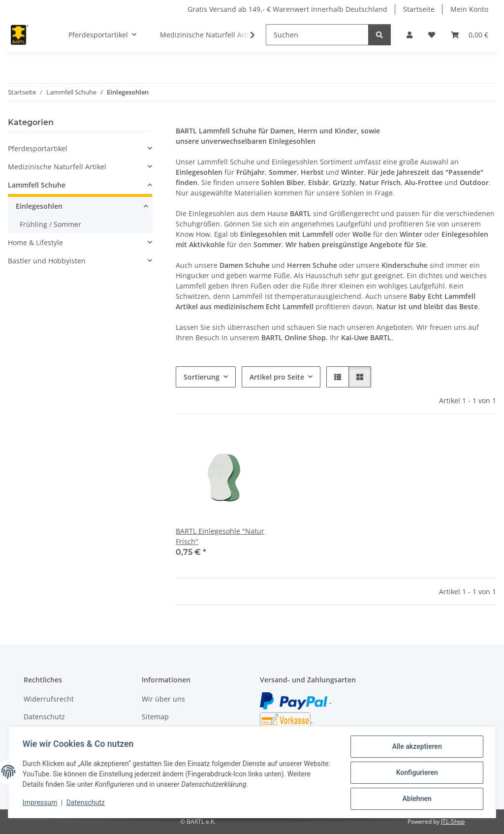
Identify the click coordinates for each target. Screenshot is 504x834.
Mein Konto (469, 9)
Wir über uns (163, 699)
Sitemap (155, 717)
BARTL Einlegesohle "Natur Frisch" (220, 536)
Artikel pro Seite (277, 377)
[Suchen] (317, 35)
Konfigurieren (415, 773)
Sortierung (202, 377)
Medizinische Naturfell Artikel (57, 167)
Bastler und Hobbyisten (47, 261)
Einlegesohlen (39, 206)
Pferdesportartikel (38, 148)
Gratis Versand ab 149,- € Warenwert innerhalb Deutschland (287, 9)
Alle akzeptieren (415, 748)
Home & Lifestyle (35, 242)
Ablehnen (415, 799)
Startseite (419, 9)
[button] (409, 35)
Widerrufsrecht (49, 699)
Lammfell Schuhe (37, 185)
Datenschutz (87, 803)
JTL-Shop (453, 821)
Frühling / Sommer (50, 224)
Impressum (41, 803)
